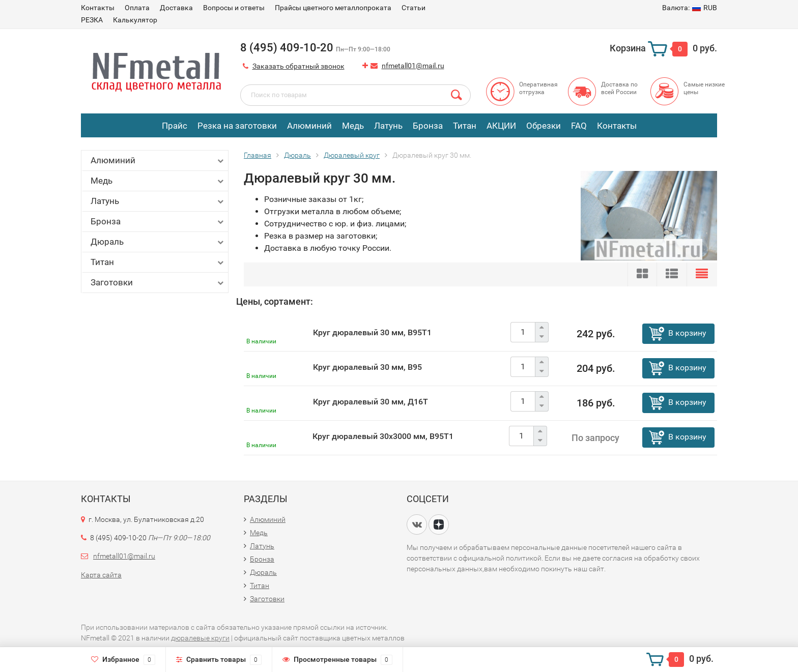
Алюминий (309, 126)
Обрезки (544, 126)
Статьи (414, 8)
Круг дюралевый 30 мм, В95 (367, 367)
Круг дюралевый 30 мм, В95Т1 (372, 332)
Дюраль (158, 242)
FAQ (579, 126)
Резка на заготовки (237, 126)
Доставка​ (176, 8)
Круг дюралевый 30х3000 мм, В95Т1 (383, 436)
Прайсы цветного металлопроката (333, 8)
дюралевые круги (200, 638)
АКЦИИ (501, 126)
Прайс (175, 126)
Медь (353, 126)
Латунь (388, 126)
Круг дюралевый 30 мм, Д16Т (370, 402)
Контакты (98, 8)
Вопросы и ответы (234, 8)
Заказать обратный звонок (298, 66)
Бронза (428, 126)
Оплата (137, 8)
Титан (465, 126)
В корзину (687, 333)
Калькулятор (135, 20)
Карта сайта (101, 575)
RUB (690, 8)
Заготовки (158, 283)
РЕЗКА (92, 20)
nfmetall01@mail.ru (413, 66)
